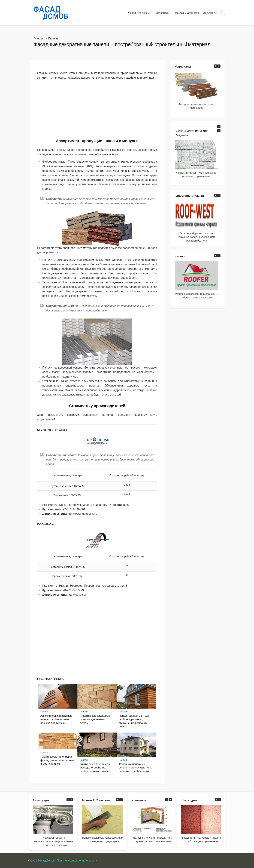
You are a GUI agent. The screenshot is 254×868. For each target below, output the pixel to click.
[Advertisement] (97, 107)
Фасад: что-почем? (139, 13)
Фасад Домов (46, 860)
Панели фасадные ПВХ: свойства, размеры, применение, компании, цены (134, 721)
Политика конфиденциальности (77, 860)
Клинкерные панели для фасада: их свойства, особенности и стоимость (95, 767)
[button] (219, 66)
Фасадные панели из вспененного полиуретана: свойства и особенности (135, 767)
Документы (210, 13)
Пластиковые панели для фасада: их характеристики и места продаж (57, 760)
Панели (53, 38)
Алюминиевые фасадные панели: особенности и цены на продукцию (56, 719)
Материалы (163, 13)
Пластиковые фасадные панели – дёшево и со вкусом (95, 719)
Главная (39, 38)
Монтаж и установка (187, 13)
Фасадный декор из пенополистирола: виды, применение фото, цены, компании (54, 841)
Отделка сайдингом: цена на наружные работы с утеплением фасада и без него (196, 237)
